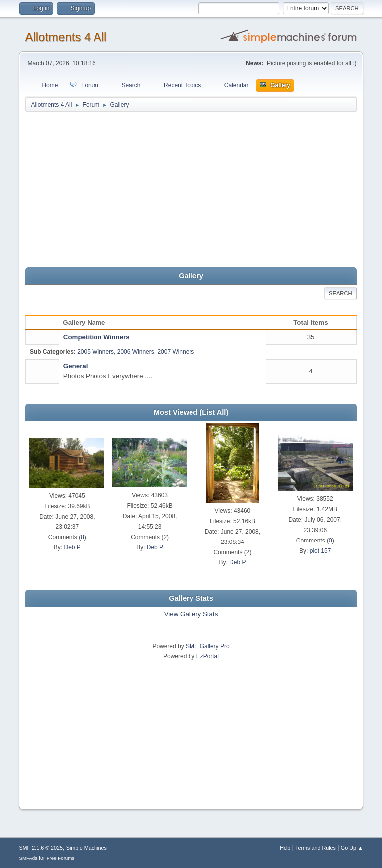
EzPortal (208, 656)
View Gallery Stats (191, 614)
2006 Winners (136, 352)
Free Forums (61, 858)
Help (285, 848)
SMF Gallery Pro (208, 646)
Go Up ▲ (352, 848)
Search (340, 293)
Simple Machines (87, 848)
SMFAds (28, 858)
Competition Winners (96, 337)
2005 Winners (95, 352)
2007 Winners (176, 352)
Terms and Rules (316, 848)
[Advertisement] (191, 190)
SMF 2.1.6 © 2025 (41, 848)
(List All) (214, 412)
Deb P (72, 547)
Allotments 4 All (66, 37)
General (76, 366)
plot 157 (321, 551)
